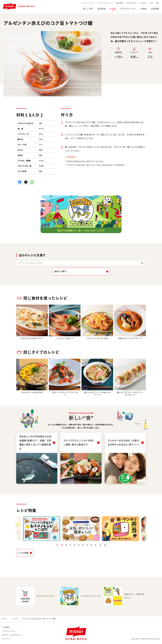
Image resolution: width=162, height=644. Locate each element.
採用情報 (120, 3)
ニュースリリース (88, 3)
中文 (151, 3)
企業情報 (155, 9)
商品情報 (102, 9)
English (143, 3)
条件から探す (60, 271)
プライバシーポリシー (10, 631)
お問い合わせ (131, 3)
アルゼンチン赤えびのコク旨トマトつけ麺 (39, 619)
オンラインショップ (105, 3)
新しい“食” (88, 9)
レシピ (113, 9)
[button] (57, 545)
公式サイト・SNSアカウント (12, 635)
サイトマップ (6, 639)
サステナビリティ (128, 9)
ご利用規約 (6, 627)
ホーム (5, 619)
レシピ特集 (23, 553)
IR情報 (143, 9)
